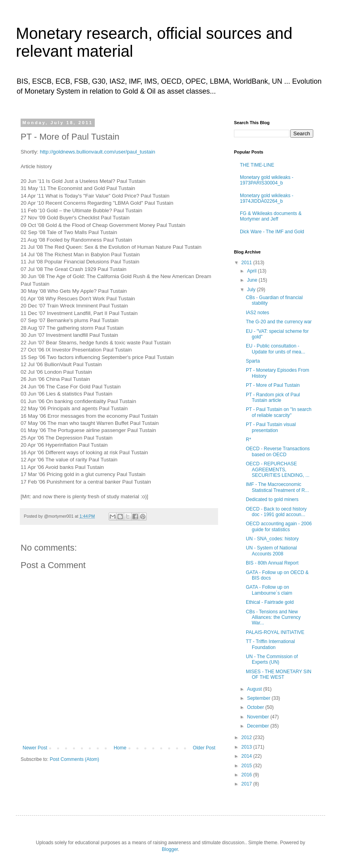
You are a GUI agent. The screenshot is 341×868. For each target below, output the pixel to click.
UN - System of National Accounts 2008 (271, 551)
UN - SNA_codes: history (272, 539)
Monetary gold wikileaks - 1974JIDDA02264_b (267, 198)
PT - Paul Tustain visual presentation (271, 427)
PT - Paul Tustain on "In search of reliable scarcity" (279, 412)
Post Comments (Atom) (74, 759)
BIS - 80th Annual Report (272, 563)
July (252, 290)
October (256, 707)
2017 (247, 784)
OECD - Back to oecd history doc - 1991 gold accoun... (276, 512)
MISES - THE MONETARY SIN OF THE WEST (279, 674)
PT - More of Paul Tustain (273, 385)
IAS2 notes (258, 313)
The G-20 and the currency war (279, 322)
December (259, 726)
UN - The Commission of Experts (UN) (272, 659)
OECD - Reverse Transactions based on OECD (278, 451)
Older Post (204, 748)
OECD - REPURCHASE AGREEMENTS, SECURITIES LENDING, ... (278, 470)
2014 (247, 756)
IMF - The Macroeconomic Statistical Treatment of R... (277, 487)
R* (248, 440)
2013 (247, 747)
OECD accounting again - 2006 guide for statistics (279, 526)
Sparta (253, 361)
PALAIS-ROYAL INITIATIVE (275, 632)
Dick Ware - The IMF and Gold (272, 232)
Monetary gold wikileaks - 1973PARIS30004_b (267, 180)
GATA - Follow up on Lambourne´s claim (269, 590)
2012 (247, 737)
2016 (247, 775)
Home (120, 748)
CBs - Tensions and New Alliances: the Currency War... (273, 617)
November (259, 717)
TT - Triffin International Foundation (270, 644)
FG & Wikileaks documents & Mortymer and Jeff (271, 216)
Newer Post (35, 748)
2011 (247, 263)
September (259, 698)
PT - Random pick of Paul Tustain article (273, 398)
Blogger (170, 849)
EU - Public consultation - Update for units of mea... (276, 349)
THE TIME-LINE (257, 165)
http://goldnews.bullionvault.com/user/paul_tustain (97, 152)
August (255, 689)
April (252, 271)
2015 (247, 766)
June (253, 280)
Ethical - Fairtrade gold (270, 602)
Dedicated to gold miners (272, 499)
